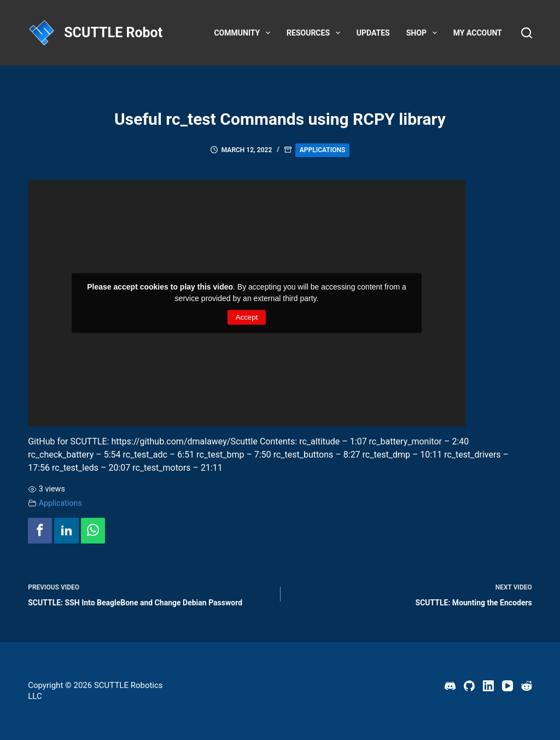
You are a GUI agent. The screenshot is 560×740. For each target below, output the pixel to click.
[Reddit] (527, 686)
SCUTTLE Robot (113, 33)
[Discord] (450, 686)
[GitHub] (469, 686)
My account (478, 33)
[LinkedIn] (488, 686)
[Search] (527, 33)
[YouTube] (507, 686)
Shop (424, 33)
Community (244, 33)
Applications (322, 150)
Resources (316, 33)
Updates (373, 33)
